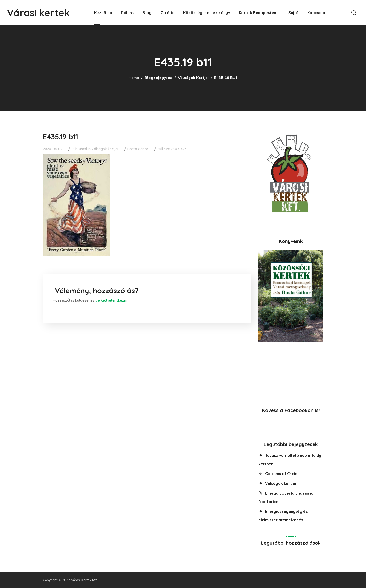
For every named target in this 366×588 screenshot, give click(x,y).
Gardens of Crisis (281, 474)
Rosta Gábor (138, 149)
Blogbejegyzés (158, 78)
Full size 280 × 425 (172, 149)
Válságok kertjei (193, 78)
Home (134, 78)
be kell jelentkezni (111, 300)
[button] (354, 13)
